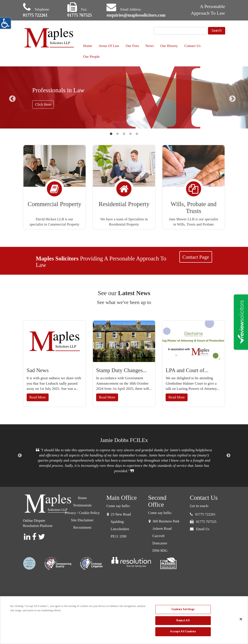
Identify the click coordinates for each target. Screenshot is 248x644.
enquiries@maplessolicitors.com (136, 15)
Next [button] (232, 99)
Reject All (183, 621)
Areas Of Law (109, 46)
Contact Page (196, 257)
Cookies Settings (183, 609)
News (150, 46)
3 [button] (124, 134)
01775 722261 (35, 15)
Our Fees (132, 46)
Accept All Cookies (183, 632)
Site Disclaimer (82, 520)
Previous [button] (12, 99)
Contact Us (193, 46)
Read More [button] (38, 397)
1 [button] (111, 134)
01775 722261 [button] (206, 514)
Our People (92, 57)
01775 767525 (80, 15)
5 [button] (137, 134)
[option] (124, 97)
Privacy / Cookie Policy (82, 513)
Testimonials (82, 505)
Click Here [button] (43, 104)
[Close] (241, 619)
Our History (169, 46)
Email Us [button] (203, 529)
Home (88, 46)
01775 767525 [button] (206, 522)
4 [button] (131, 134)
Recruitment (82, 527)
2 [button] (118, 134)
